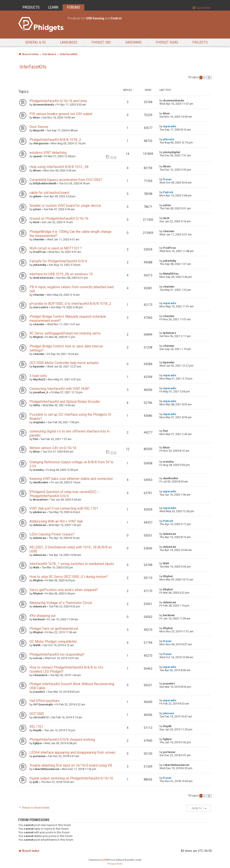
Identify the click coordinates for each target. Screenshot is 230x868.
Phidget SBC (101, 42)
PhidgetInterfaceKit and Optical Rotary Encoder (65, 402)
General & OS (36, 42)
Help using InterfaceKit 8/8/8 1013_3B (59, 167)
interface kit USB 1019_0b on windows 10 (61, 274)
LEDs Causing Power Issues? (52, 534)
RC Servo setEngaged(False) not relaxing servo (65, 333)
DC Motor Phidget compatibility (53, 642)
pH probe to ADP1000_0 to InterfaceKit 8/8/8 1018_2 (70, 304)
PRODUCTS (31, 7)
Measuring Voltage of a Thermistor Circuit (61, 603)
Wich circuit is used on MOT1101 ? (56, 248)
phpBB (104, 860)
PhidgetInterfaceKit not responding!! (57, 654)
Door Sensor (39, 127)
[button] (209, 78)
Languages (69, 42)
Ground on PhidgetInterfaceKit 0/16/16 (59, 219)
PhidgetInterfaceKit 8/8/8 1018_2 (55, 140)
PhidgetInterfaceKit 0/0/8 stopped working (62, 740)
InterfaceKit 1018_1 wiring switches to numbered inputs (72, 564)
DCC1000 (37, 714)
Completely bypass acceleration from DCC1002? (66, 180)
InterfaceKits (33, 67)
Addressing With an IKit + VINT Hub (56, 521)
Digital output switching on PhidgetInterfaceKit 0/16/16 (71, 778)
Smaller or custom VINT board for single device (65, 206)
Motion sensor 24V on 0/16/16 (53, 448)
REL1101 (36, 727)
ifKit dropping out (42, 616)
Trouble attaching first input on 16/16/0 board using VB (71, 765)
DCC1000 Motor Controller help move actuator (64, 363)
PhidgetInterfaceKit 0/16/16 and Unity (58, 101)
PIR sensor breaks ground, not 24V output (61, 114)
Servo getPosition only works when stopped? (64, 590)
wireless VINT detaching (48, 153)
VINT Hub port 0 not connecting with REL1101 (64, 508)
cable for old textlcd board (49, 193)
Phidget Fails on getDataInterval (54, 629)
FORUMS (73, 7)
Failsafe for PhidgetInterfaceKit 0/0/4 (58, 261)
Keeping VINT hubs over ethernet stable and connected (71, 479)
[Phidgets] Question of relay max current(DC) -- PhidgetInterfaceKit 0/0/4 (65, 494)
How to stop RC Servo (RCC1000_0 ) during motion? (69, 577)
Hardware (133, 42)
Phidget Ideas (167, 42)
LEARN (53, 7)
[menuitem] (111, 864)
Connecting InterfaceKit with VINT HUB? (59, 389)
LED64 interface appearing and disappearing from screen (72, 752)
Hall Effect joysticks (45, 701)
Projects (200, 42)
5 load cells (38, 376)
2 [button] (204, 78)
